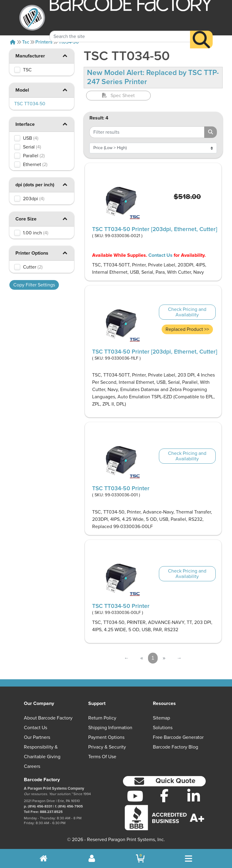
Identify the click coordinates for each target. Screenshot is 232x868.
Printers (44, 42)
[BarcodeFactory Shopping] (140, 858)
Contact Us (160, 255)
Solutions (163, 728)
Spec (118, 96)
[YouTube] (135, 796)
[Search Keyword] (120, 29)
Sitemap (161, 718)
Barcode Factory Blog (176, 747)
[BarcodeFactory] (32, 18)
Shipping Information (110, 728)
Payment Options (106, 737)
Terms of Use (102, 757)
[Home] (13, 42)
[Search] (201, 32)
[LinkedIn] (193, 796)
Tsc (26, 42)
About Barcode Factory (48, 718)
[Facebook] (164, 795)
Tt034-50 (69, 42)
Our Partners (37, 737)
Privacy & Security (107, 747)
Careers (32, 766)
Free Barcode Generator (178, 737)
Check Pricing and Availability (187, 312)
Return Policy (102, 718)
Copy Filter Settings (34, 285)
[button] (65, 55)
